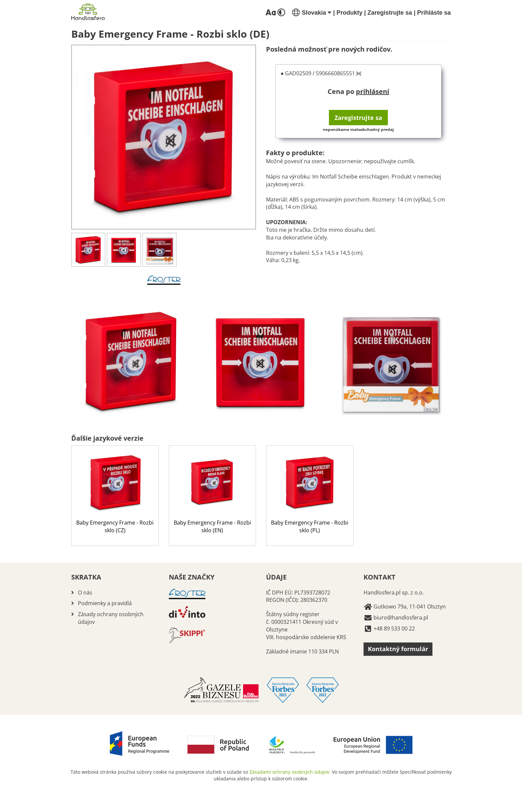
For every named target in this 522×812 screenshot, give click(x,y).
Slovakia (312, 13)
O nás (85, 593)
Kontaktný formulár (398, 649)
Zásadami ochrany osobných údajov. (290, 772)
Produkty (350, 13)
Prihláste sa (434, 13)
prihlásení (373, 91)
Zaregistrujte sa (390, 13)
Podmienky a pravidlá (105, 603)
